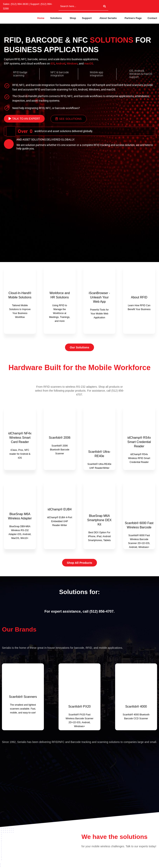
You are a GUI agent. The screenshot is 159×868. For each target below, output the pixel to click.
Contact (152, 18)
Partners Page (133, 18)
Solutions (56, 18)
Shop (73, 18)
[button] (57, 18)
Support (87, 18)
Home (41, 18)
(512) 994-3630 (19, 4)
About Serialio (108, 18)
